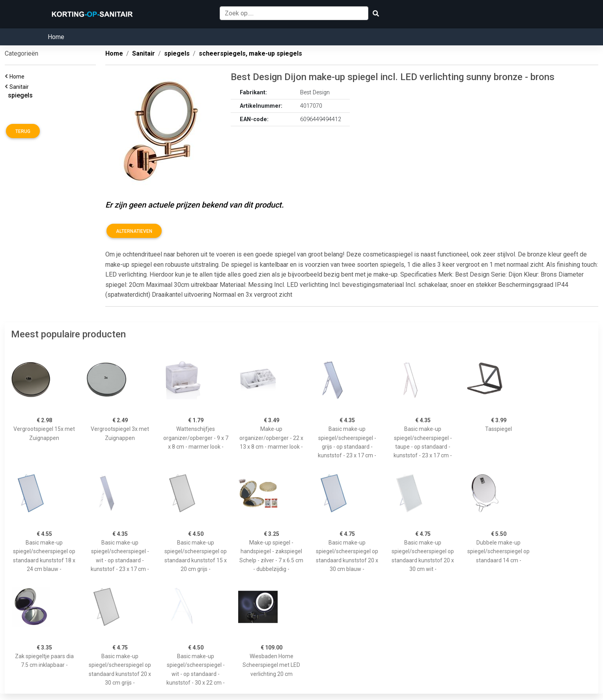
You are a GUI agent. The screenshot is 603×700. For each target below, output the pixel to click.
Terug (23, 131)
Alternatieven (134, 231)
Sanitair (20, 87)
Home (56, 37)
